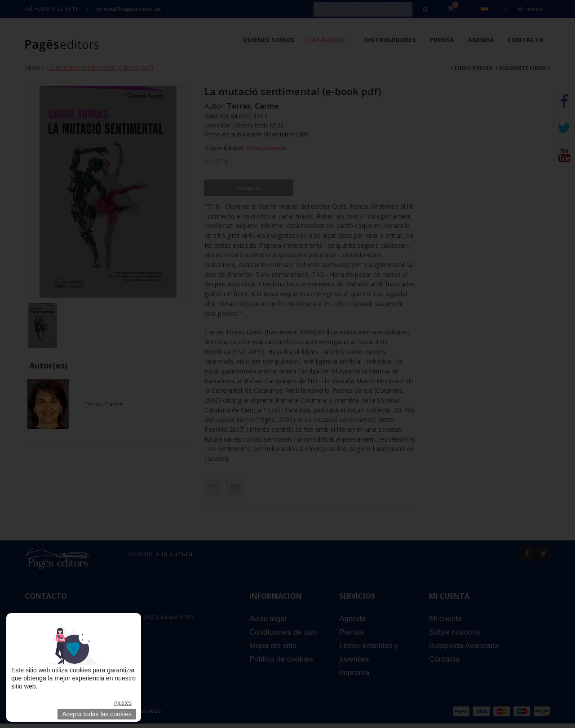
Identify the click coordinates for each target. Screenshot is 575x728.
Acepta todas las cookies (97, 714)
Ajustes (123, 703)
